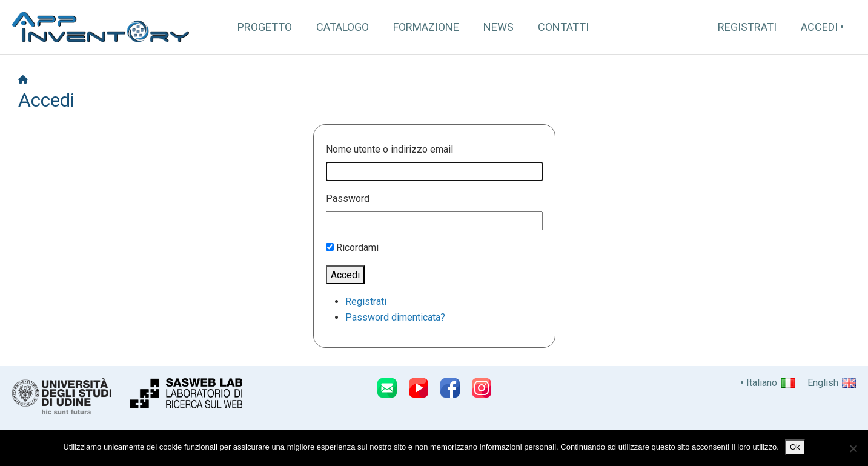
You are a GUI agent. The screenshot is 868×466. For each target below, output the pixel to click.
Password (348, 198)
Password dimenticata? (395, 317)
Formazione (426, 27)
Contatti (563, 27)
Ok (795, 447)
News (499, 27)
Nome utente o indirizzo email (389, 149)
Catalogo (343, 27)
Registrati (747, 27)
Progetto (265, 27)
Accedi (819, 27)
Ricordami (357, 248)
